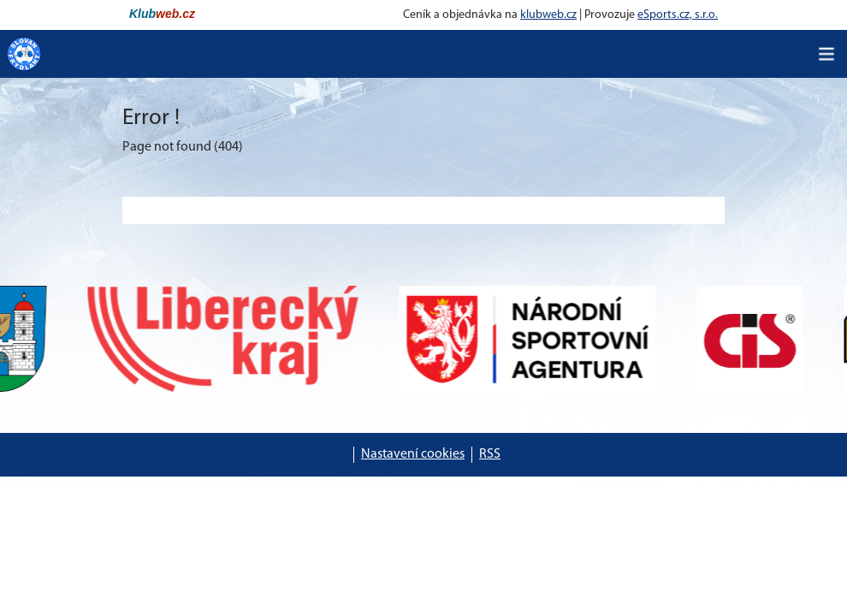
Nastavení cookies (413, 454)
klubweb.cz (548, 15)
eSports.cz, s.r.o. (678, 15)
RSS (490, 454)
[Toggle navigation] (826, 54)
